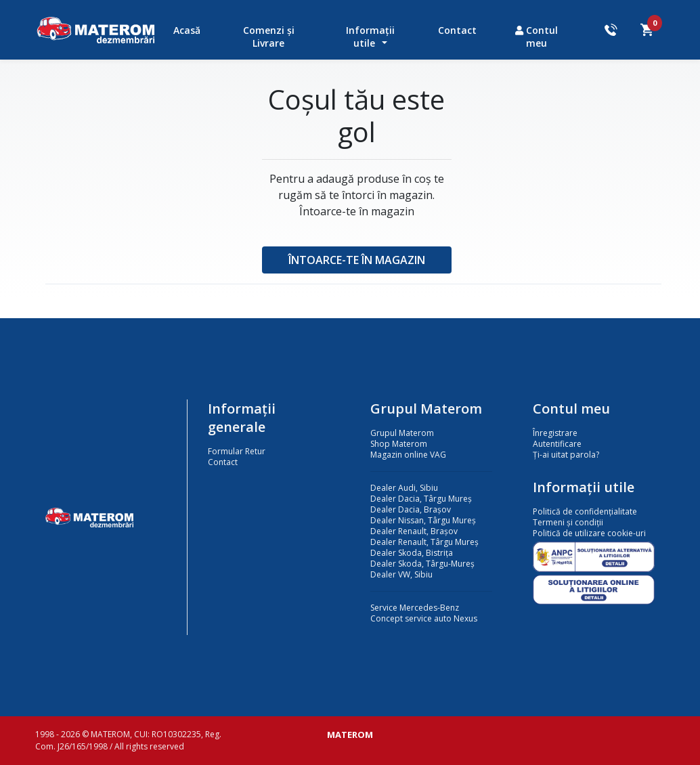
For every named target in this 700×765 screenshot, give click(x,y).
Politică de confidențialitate (585, 511)
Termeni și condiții (568, 522)
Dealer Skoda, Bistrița (412, 553)
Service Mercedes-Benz (415, 608)
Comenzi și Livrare (269, 37)
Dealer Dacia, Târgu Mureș (421, 499)
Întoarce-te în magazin (357, 260)
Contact (457, 30)
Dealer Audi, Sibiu (404, 488)
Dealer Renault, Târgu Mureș (424, 542)
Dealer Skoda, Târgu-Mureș (422, 564)
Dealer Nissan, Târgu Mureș (423, 520)
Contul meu (537, 37)
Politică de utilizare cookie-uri (589, 533)
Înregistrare (555, 433)
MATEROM (350, 735)
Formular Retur (237, 451)
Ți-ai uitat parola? (566, 455)
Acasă (187, 30)
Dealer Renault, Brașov (414, 531)
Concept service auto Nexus (424, 618)
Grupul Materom (402, 433)
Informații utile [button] (370, 37)
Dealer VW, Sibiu (401, 574)
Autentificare (557, 444)
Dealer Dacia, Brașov (411, 509)
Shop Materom (399, 444)
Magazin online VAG (408, 455)
